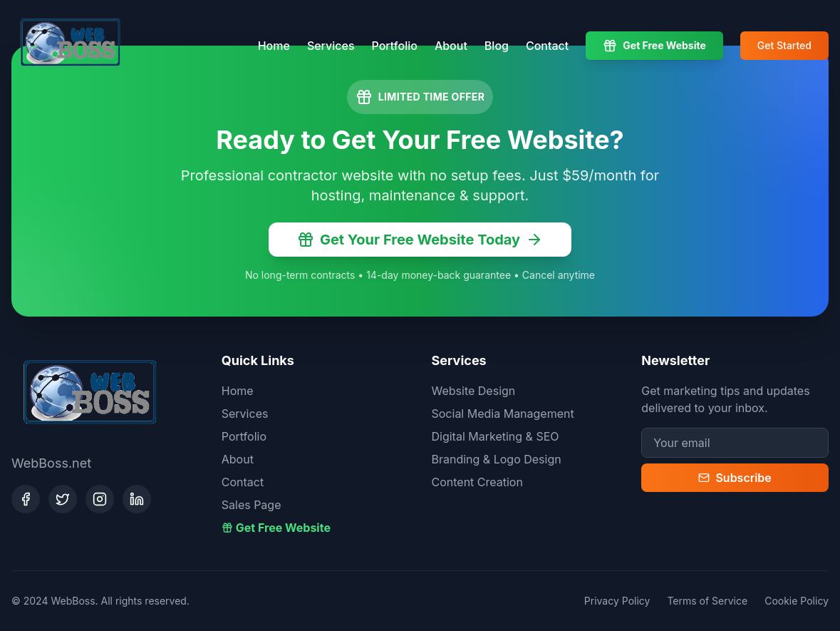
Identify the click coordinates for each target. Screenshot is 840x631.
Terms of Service (707, 601)
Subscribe (735, 478)
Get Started (784, 45)
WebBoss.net (51, 463)
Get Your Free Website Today (420, 240)
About (451, 46)
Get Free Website (654, 46)
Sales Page (252, 505)
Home (274, 46)
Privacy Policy (617, 601)
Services (331, 46)
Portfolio (395, 46)
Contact (547, 46)
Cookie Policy (797, 601)
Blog (497, 46)
